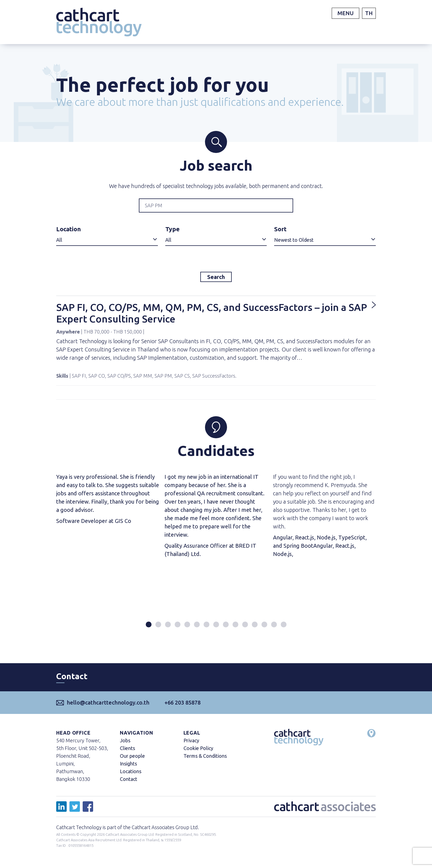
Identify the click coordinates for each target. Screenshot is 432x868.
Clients (127, 752)
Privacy (191, 744)
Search (216, 279)
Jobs (125, 744)
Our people (132, 759)
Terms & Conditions (205, 759)
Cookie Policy (198, 752)
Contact (129, 783)
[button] (149, 628)
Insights (128, 767)
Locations (131, 775)
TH (369, 13)
